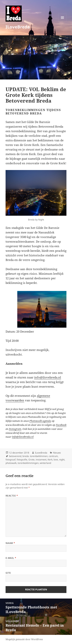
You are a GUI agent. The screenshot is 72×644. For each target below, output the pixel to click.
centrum (53, 456)
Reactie (12, 496)
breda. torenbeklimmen (35, 456)
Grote (31, 460)
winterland (45, 463)
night (62, 460)
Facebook (61, 425)
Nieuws (57, 453)
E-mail (11, 558)
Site (8, 573)
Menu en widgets (62, 21)
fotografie (22, 460)
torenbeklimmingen (28, 463)
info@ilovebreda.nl (48, 377)
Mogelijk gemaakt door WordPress (24, 639)
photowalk (11, 463)
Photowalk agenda (40, 421)
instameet (41, 460)
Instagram (15, 429)
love (56, 460)
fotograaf (11, 460)
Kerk (50, 460)
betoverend (15, 456)
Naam (10, 543)
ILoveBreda (18, 27)
